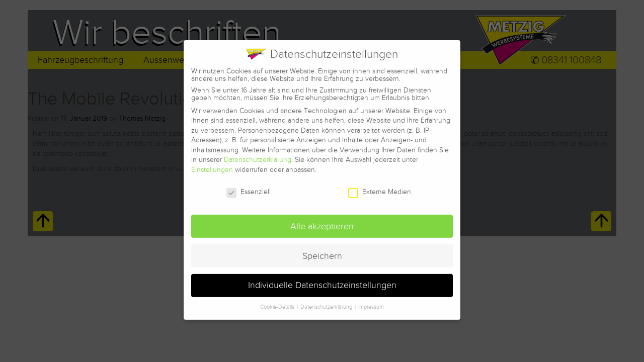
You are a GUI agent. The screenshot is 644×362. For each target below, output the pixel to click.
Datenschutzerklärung (258, 154)
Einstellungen (212, 164)
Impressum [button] (371, 301)
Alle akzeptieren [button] (322, 220)
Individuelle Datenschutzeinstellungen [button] (322, 280)
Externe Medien (380, 186)
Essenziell (249, 186)
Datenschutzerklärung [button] (327, 301)
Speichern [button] (322, 250)
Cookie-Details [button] (278, 301)
